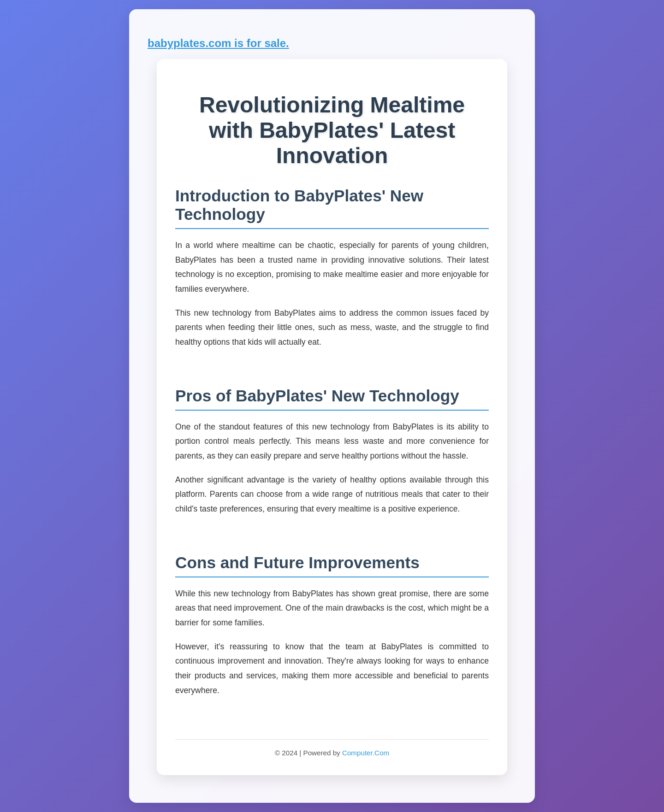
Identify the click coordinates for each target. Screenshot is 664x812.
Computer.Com (366, 753)
